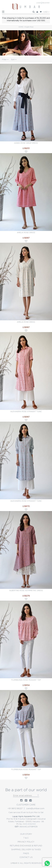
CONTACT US (26, 857)
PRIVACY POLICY (26, 842)
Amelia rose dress (26, 233)
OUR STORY (26, 834)
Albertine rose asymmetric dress (26, 590)
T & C (26, 838)
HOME (21, 27)
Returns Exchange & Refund (26, 846)
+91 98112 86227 (15, 808)
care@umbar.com (35, 808)
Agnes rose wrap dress (26, 143)
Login (39, 3)
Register (46, 3)
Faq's (26, 853)
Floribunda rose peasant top (26, 680)
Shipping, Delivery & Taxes (26, 849)
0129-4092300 (29, 824)
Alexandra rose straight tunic (26, 411)
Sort (14, 59)
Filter (5, 59)
